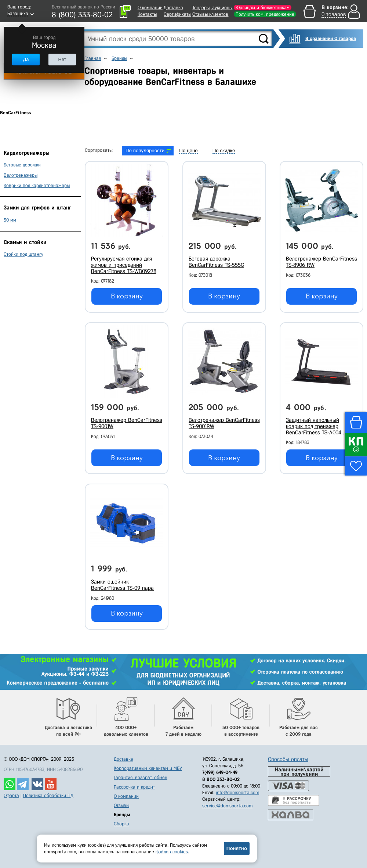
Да (26, 59)
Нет (62, 59)
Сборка (121, 824)
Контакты (147, 14)
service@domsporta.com (227, 806)
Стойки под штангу (23, 254)
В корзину (127, 296)
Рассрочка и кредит (134, 787)
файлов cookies (172, 852)
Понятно (237, 848)
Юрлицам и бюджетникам (263, 8)
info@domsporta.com (237, 792)
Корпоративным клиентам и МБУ (148, 768)
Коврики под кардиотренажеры (37, 185)
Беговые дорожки (22, 165)
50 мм (10, 220)
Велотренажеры (21, 175)
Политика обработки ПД (48, 795)
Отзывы (121, 805)
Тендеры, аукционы (212, 8)
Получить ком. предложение (265, 14)
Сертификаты (177, 14)
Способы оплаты (288, 759)
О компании (150, 8)
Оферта (11, 795)
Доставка (173, 8)
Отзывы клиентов (210, 14)
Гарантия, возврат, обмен (141, 777)
